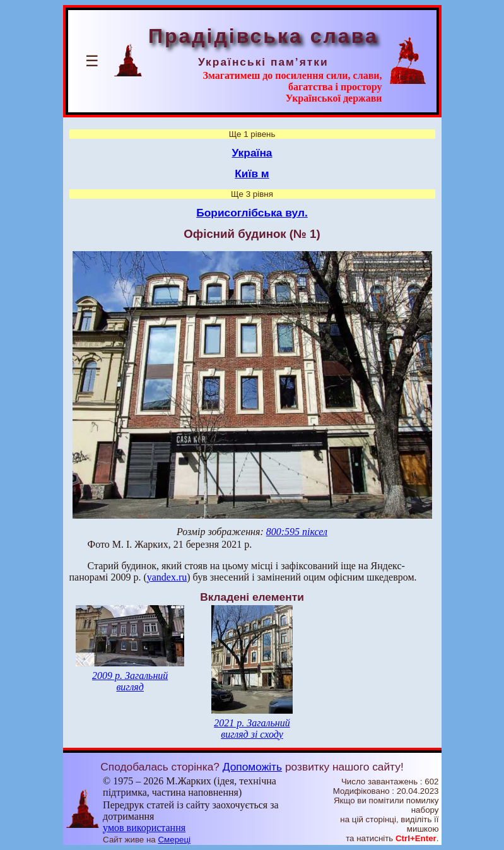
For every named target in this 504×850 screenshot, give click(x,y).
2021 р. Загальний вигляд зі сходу (252, 729)
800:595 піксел (297, 532)
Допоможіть (252, 767)
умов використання (144, 828)
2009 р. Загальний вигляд (130, 681)
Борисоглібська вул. (252, 213)
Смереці (174, 840)
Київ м (252, 174)
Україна (252, 153)
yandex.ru (167, 577)
